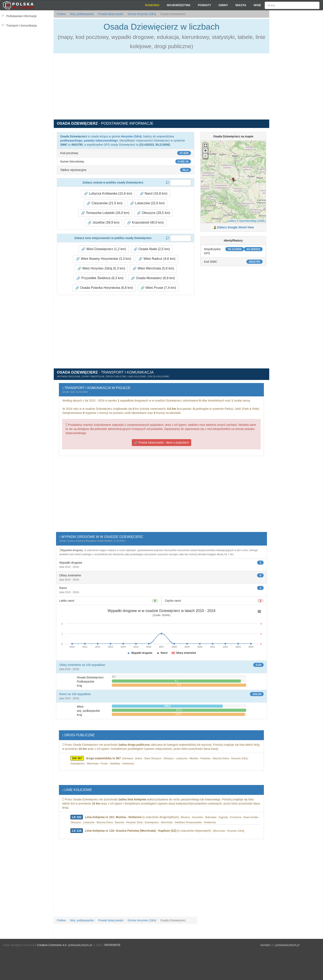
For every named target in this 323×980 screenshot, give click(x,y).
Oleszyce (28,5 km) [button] (153, 213)
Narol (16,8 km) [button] (154, 194)
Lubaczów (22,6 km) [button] (147, 203)
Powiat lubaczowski (110, 14)
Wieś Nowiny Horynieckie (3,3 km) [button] (103, 259)
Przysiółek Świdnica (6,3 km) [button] (100, 278)
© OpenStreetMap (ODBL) (251, 221)
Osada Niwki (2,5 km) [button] (152, 249)
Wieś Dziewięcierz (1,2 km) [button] (104, 249)
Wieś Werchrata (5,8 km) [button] (153, 268)
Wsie (257, 5)
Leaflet (231, 221)
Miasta (241, 5)
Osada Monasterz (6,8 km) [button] (153, 278)
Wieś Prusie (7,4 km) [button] (158, 288)
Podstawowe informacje (21, 16)
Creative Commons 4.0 (52, 945)
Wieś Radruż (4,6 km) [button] (157, 259)
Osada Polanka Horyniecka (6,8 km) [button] (104, 288)
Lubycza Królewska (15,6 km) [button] (108, 194)
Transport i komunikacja (21, 26)
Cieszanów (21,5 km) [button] (105, 203)
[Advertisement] (296, 84)
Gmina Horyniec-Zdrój (141, 14)
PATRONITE (112, 945)
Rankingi (152, 5)
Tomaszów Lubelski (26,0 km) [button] (105, 213)
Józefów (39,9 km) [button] (104, 223)
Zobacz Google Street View (235, 227)
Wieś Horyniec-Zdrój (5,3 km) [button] (101, 268)
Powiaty (205, 5)
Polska (61, 14)
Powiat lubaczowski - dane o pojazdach (161, 443)
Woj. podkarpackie (81, 14)
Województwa (178, 5)
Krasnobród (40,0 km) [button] (145, 223)
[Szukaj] (292, 5)
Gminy (223, 5)
